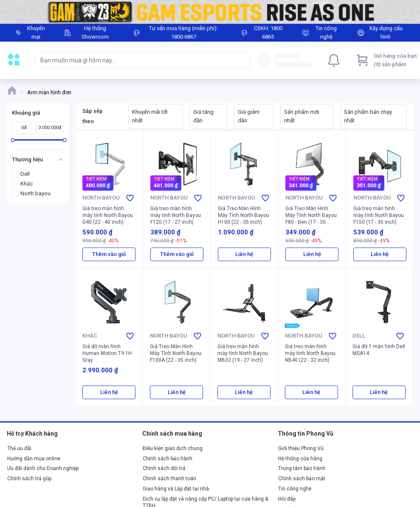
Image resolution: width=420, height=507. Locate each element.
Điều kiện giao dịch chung (173, 448)
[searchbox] (135, 60)
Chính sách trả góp (29, 479)
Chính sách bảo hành (168, 459)
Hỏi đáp (287, 499)
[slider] (13, 140)
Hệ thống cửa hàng (300, 459)
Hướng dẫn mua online (34, 459)
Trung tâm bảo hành (302, 468)
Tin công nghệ (295, 489)
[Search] (242, 60)
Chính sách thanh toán (169, 479)
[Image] (210, 12)
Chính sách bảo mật (302, 479)
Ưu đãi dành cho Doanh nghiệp (43, 468)
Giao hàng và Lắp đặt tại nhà (176, 489)
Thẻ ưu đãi (19, 448)
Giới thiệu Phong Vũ (301, 448)
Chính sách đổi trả (164, 468)
